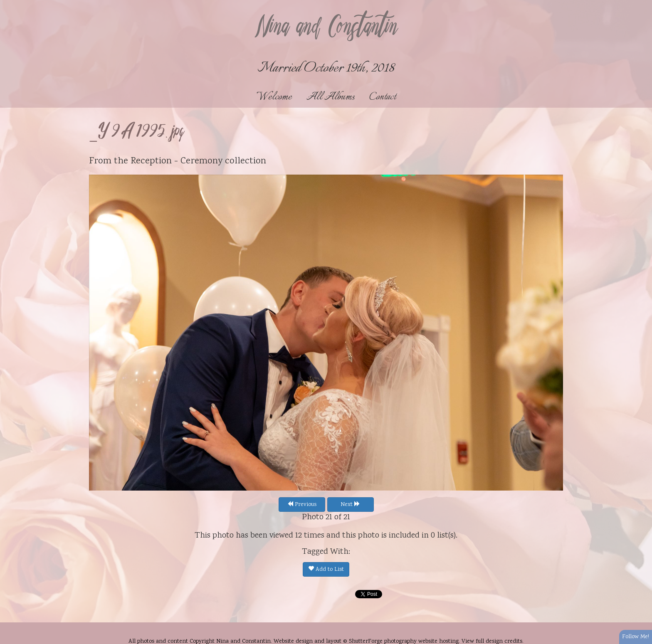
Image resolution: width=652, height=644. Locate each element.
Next (350, 505)
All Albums (331, 97)
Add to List (326, 570)
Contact (383, 97)
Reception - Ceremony (177, 161)
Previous (302, 505)
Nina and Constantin (326, 28)
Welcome (274, 97)
